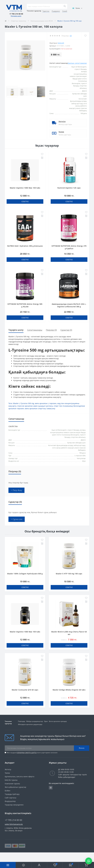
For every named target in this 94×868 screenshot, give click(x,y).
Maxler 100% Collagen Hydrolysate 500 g (25, 574)
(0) (71, 36)
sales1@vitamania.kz (14, 824)
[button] (39, 865)
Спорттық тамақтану (19, 21)
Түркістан (46, 11)
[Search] (65, 6)
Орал (46, 721)
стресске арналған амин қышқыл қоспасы (35, 406)
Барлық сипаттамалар (77, 63)
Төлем (61, 132)
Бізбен (8, 791)
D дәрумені (56, 11)
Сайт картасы (11, 798)
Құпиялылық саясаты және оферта (20, 776)
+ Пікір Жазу (16, 490)
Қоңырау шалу (16, 16)
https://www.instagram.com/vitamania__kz (51, 788)
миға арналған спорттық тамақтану (40, 408)
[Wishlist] (85, 36)
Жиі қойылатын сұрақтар (15, 787)
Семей (65, 11)
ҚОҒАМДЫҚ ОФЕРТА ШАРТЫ (27, 753)
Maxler (61, 43)
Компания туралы (12, 784)
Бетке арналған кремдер (58, 721)
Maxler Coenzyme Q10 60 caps (25, 690)
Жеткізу (62, 121)
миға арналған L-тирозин (46, 403)
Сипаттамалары (35, 330)
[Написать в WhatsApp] (89, 861)
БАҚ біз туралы (11, 780)
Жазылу (82, 748)
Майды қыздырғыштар (35, 721)
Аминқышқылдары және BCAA (42, 21)
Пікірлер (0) (51, 330)
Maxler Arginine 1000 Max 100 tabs (25, 188)
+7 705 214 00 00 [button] (13, 820)
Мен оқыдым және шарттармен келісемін (32, 753)
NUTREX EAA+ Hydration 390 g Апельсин (25, 246)
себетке (25, 201)
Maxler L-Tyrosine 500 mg (24, 403)
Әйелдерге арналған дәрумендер (30, 724)
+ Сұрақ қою (17, 519)
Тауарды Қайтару (12, 794)
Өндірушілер (10, 801)
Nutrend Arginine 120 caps (69, 188)
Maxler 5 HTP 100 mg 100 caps (69, 574)
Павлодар (22, 721)
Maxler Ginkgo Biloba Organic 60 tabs (69, 690)
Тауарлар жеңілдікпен (14, 805)
